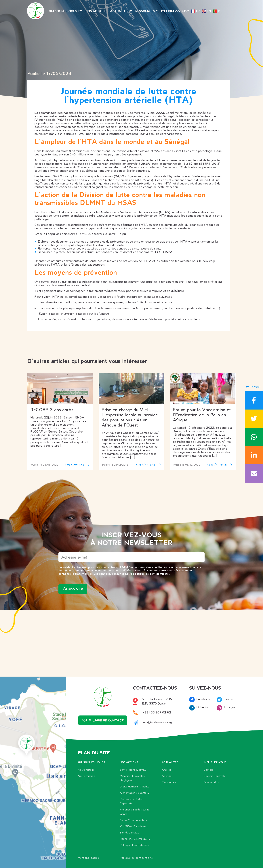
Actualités (120, 11)
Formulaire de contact (103, 721)
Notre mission (86, 776)
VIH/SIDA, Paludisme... (134, 826)
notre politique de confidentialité (147, 574)
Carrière (209, 770)
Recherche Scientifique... (135, 839)
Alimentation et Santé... (134, 793)
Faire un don (211, 782)
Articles (166, 770)
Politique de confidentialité (136, 858)
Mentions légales (88, 858)
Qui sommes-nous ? (64, 11)
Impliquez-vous (174, 11)
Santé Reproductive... (133, 770)
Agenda (167, 776)
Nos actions (96, 11)
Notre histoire (86, 770)
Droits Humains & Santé (135, 786)
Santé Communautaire (134, 820)
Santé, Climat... (129, 832)
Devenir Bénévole (215, 776)
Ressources (145, 11)
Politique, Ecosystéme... (135, 845)
